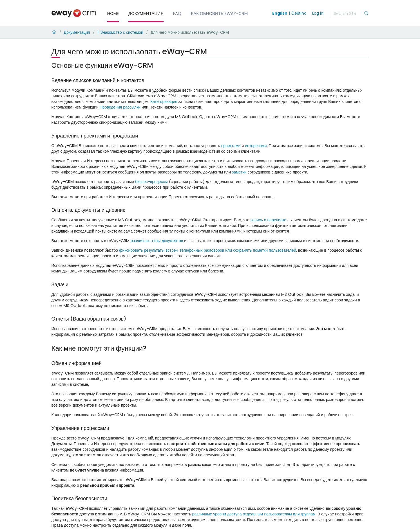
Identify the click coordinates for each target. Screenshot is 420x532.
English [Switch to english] (280, 13)
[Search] (349, 14)
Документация (146, 13)
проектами (231, 146)
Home (113, 13)
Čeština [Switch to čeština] (299, 13)
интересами (256, 146)
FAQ (177, 13)
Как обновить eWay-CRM (219, 13)
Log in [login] (318, 13)
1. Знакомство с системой (120, 32)
